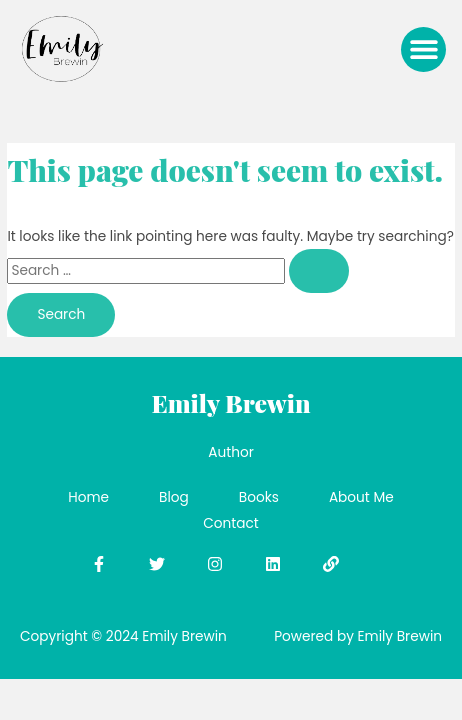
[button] (423, 49)
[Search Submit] (319, 271)
